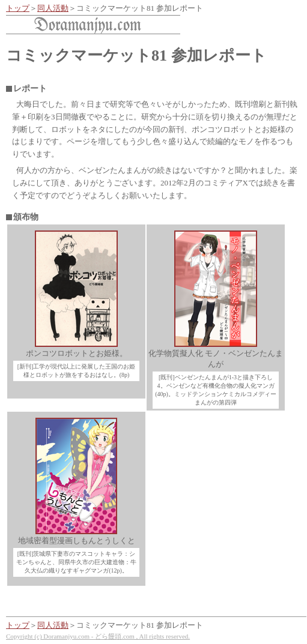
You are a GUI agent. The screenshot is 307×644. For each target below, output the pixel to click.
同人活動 (53, 8)
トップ (18, 8)
